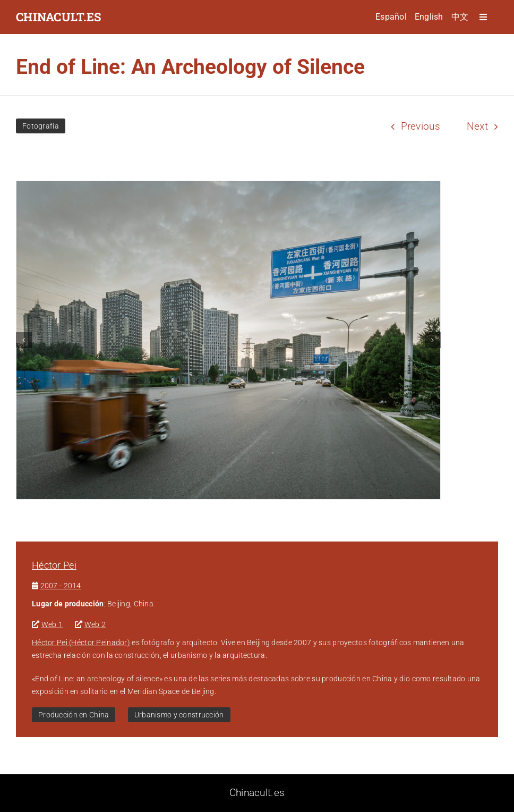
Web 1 (52, 624)
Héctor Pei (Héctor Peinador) (81, 642)
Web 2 (95, 624)
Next (477, 126)
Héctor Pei (54, 565)
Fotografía (41, 126)
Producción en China (74, 715)
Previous (421, 126)
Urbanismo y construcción (179, 715)
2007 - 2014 (61, 586)
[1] (228, 340)
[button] (24, 340)
